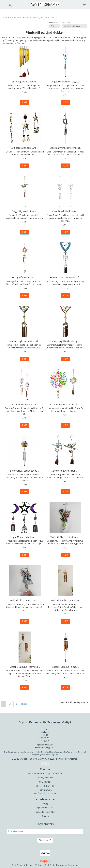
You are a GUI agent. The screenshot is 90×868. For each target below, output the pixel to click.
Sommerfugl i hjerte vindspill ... (25, 341)
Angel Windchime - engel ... (65, 82)
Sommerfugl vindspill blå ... (65, 471)
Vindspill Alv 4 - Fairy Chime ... (25, 601)
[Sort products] (75, 26)
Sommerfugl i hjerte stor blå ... (65, 278)
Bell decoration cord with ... (25, 148)
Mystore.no (73, 759)
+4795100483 (45, 790)
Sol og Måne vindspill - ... (25, 278)
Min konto (45, 732)
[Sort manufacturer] (55, 26)
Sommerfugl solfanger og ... (25, 471)
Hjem (5, 18)
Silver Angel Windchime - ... (65, 211)
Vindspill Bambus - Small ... (65, 667)
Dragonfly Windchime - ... (25, 211)
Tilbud (45, 735)
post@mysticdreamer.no (45, 793)
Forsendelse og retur (45, 748)
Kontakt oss (45, 738)
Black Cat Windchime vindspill (65, 148)
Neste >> (26, 704)
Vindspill (54, 18)
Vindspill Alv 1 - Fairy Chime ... (65, 537)
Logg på (45, 741)
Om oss (45, 816)
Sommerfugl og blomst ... (25, 405)
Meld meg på (45, 840)
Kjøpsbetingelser (45, 745)
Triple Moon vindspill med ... (25, 537)
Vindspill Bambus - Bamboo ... (65, 601)
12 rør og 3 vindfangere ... (25, 82)
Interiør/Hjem (16, 18)
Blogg (45, 804)
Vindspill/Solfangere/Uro (36, 18)
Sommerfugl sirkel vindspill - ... (65, 405)
